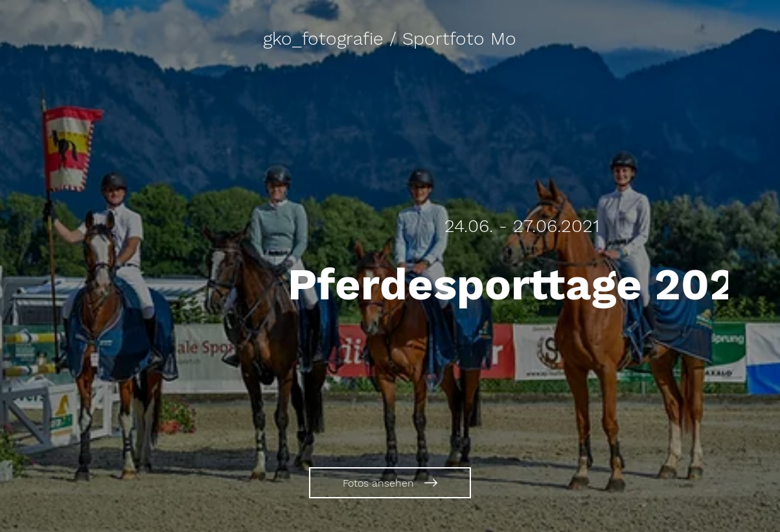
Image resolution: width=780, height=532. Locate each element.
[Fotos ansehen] (390, 483)
